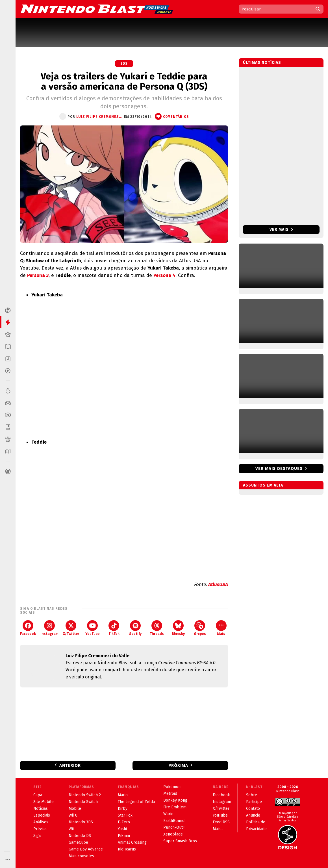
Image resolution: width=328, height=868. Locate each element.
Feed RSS (221, 822)
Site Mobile (44, 802)
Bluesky (178, 628)
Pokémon (172, 787)
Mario (123, 795)
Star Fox (125, 815)
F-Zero (124, 822)
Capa (38, 795)
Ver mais (281, 230)
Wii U (73, 815)
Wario (168, 814)
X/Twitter (71, 628)
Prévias (40, 829)
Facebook (28, 628)
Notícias (41, 809)
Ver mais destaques (279, 468)
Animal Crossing (132, 842)
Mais (221, 628)
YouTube (92, 628)
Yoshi (122, 829)
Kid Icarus (127, 849)
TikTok (114, 628)
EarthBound (174, 821)
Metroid (170, 794)
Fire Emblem (175, 807)
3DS (124, 64)
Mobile (75, 809)
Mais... (218, 829)
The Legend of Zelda (136, 802)
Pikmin (124, 836)
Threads (157, 628)
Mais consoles (81, 856)
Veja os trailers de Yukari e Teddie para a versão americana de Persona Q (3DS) (124, 81)
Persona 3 (38, 275)
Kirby (123, 809)
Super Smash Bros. (181, 841)
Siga (37, 836)
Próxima (178, 765)
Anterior (70, 765)
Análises (41, 822)
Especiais (42, 815)
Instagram (49, 628)
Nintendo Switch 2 (85, 795)
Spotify (135, 628)
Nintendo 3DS (81, 822)
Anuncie (253, 815)
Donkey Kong (175, 800)
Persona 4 (164, 275)
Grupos (200, 628)
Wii (71, 829)
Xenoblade (173, 834)
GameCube (78, 842)
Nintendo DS (80, 836)
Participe (254, 802)
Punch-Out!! (174, 827)
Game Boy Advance (86, 849)
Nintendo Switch (83, 802)
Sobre (252, 795)
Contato (253, 809)
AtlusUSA (218, 584)
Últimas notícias (262, 63)
